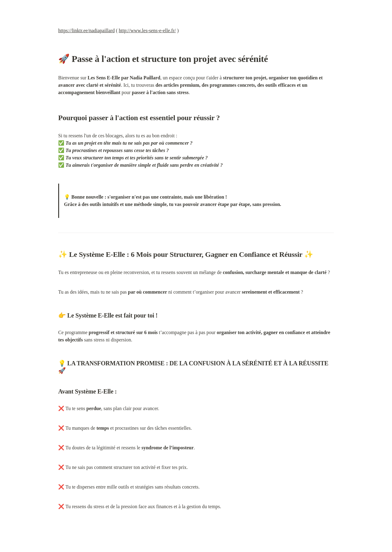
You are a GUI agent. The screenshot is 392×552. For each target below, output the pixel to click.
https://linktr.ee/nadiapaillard (86, 30)
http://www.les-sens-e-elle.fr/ (147, 30)
